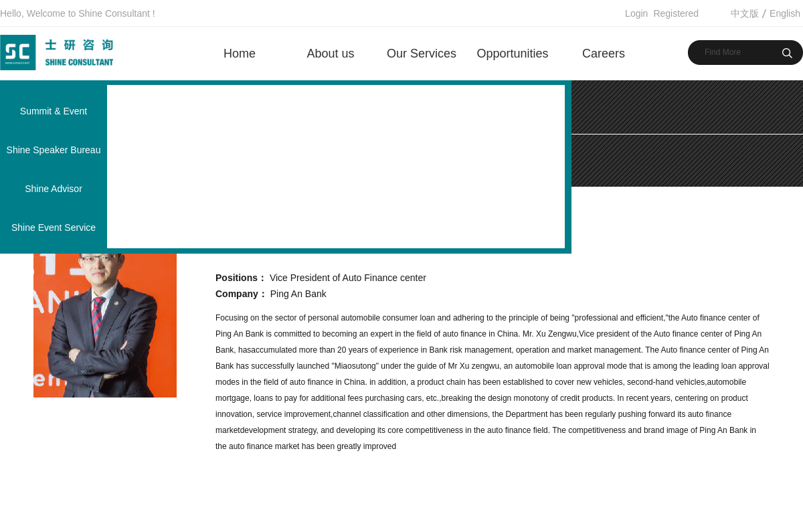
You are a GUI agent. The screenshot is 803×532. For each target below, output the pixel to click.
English (785, 13)
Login (636, 13)
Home (240, 54)
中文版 (745, 13)
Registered (676, 13)
